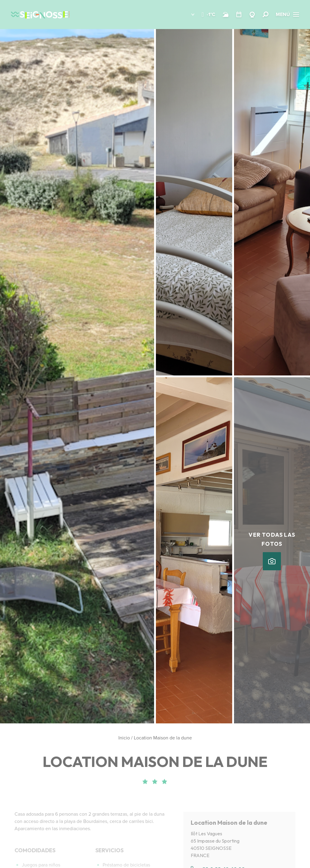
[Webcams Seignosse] (252, 15)
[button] (188, 15)
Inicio (124, 738)
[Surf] (226, 15)
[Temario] (239, 15)
